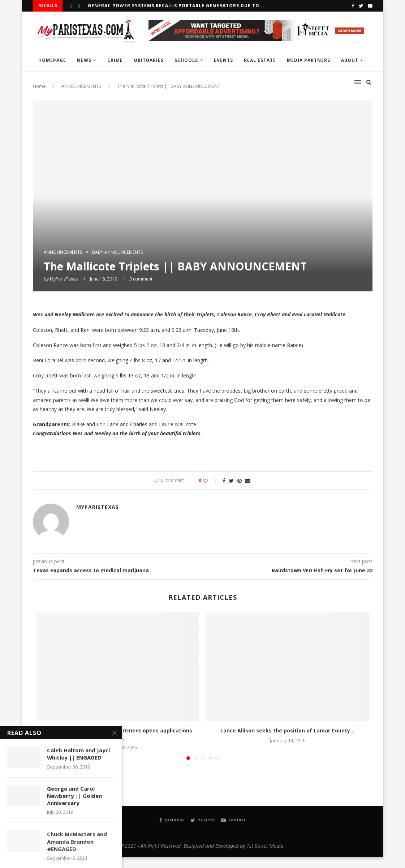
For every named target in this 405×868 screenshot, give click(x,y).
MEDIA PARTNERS (309, 60)
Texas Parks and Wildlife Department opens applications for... (118, 734)
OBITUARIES (149, 60)
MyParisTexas (64, 279)
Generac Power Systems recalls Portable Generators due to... (176, 6)
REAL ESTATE (260, 60)
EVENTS (223, 60)
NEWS (84, 60)
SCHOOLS (186, 60)
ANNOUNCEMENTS (63, 252)
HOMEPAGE (52, 60)
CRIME (115, 60)
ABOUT (350, 60)
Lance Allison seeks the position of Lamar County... (287, 730)
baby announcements (117, 252)
